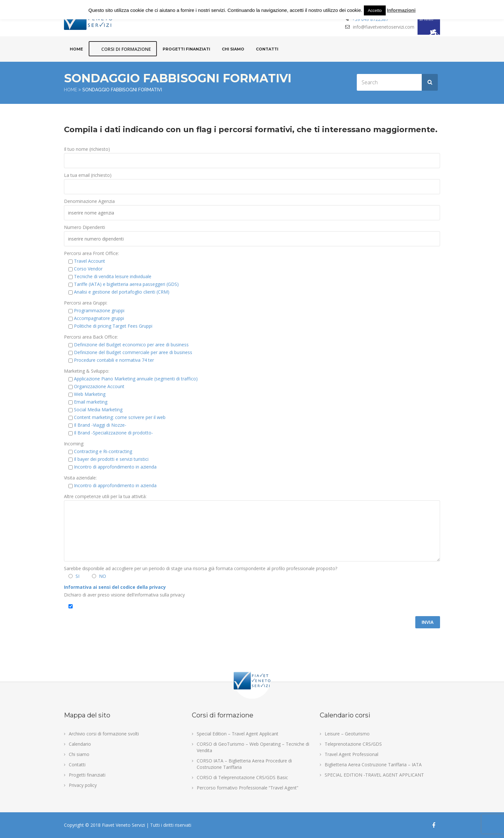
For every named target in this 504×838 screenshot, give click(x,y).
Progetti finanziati (186, 49)
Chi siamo (233, 49)
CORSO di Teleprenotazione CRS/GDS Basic (242, 777)
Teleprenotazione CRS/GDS (353, 744)
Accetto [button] (375, 10)
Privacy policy (83, 785)
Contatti (267, 49)
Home (76, 49)
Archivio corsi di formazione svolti (104, 734)
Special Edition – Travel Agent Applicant (238, 734)
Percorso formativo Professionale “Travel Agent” (248, 788)
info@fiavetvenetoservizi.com (384, 27)
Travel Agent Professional (351, 754)
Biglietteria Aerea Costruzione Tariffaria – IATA (373, 765)
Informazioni (401, 10)
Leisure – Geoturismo (347, 734)
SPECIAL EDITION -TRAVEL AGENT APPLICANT (374, 775)
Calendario (80, 744)
